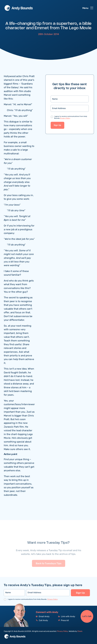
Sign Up (57, 126)
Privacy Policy (65, 119)
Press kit (64, 620)
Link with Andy (67, 617)
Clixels (80, 631)
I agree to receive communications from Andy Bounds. (71, 118)
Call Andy (42, 620)
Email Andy (43, 617)
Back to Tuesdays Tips (49, 568)
